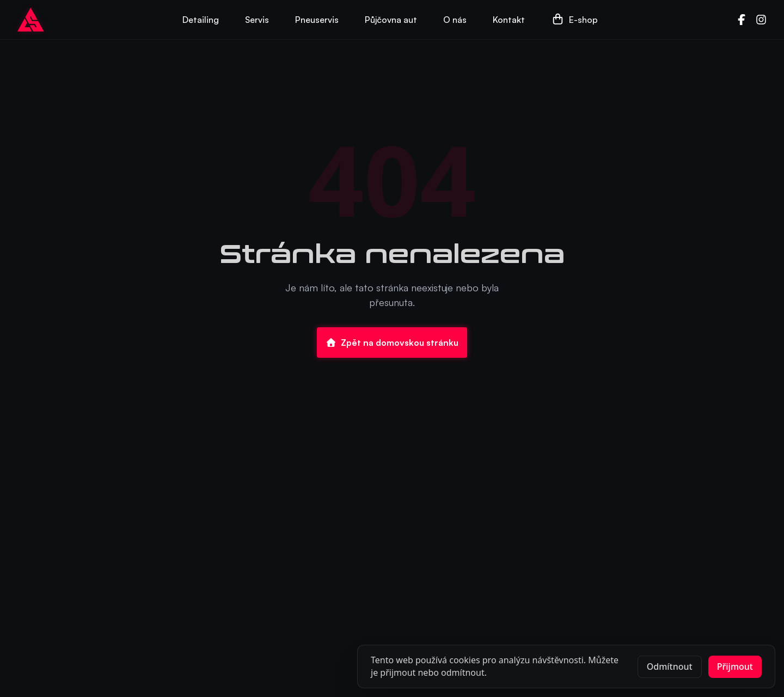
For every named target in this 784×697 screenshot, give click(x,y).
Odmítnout (670, 667)
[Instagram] (761, 20)
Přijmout (735, 667)
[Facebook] (742, 20)
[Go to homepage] (31, 20)
